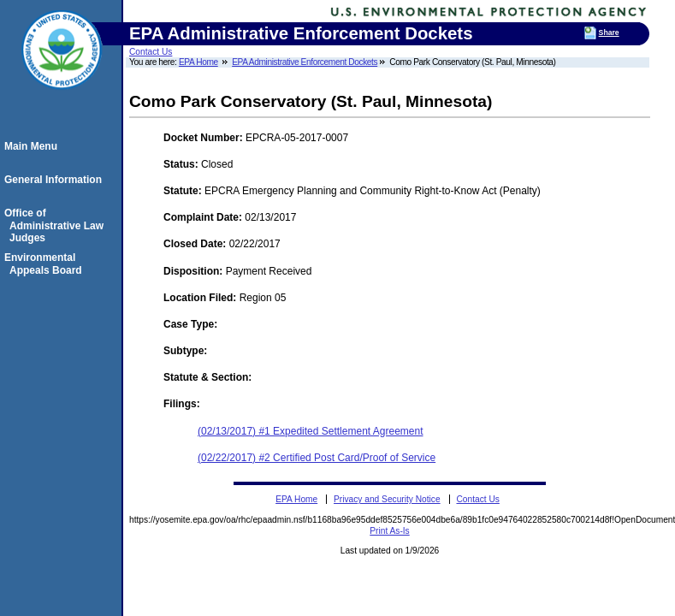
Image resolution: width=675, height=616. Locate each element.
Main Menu (33, 146)
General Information (56, 180)
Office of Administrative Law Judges (56, 225)
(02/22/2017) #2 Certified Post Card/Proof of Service (317, 458)
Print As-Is (389, 531)
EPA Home (198, 62)
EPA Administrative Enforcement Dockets (305, 62)
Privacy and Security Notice (387, 499)
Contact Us (151, 52)
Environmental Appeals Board (46, 264)
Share (609, 33)
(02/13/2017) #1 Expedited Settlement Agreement (311, 431)
